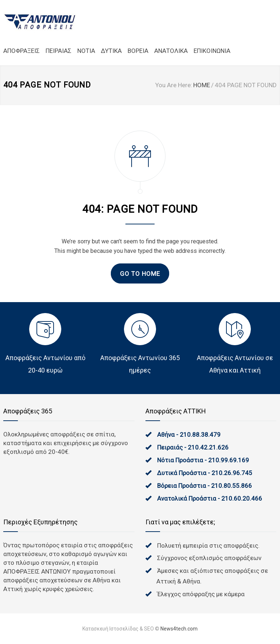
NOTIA (86, 51)
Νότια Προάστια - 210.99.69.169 (203, 460)
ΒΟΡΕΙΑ (138, 51)
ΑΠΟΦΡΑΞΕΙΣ (22, 51)
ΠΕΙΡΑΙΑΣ (59, 51)
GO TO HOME (140, 274)
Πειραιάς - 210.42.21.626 (193, 447)
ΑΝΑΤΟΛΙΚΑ (171, 51)
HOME (202, 85)
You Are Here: (174, 85)
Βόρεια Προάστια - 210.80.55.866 (205, 486)
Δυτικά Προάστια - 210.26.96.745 (205, 473)
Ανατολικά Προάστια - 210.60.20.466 (210, 498)
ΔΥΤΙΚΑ (111, 51)
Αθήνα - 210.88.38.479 (189, 435)
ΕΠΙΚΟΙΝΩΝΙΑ (212, 51)
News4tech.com (179, 629)
